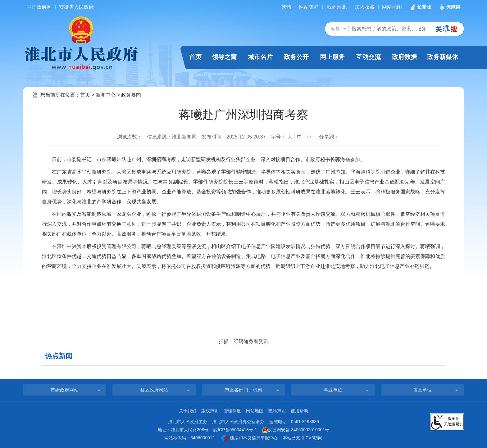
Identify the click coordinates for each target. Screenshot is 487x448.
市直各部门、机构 (243, 390)
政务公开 (296, 57)
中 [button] (299, 137)
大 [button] (290, 137)
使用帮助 (299, 411)
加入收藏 (365, 7)
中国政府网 (39, 7)
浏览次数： (130, 137)
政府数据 (404, 57)
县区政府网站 (154, 390)
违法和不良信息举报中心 (249, 438)
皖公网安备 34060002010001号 (296, 430)
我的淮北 (337, 7)
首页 (195, 57)
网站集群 (309, 7)
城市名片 (260, 57)
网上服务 (332, 57)
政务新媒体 (443, 57)
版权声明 (210, 411)
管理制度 (232, 411)
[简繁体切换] (286, 7)
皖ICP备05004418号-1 (235, 430)
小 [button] (309, 137)
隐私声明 (277, 411)
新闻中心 (106, 95)
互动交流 (368, 57)
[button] (420, 7)
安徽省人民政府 (76, 7)
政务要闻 (131, 95)
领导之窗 (224, 57)
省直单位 (422, 390)
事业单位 (333, 390)
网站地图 (392, 7)
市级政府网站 (65, 390)
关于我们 (188, 411)
